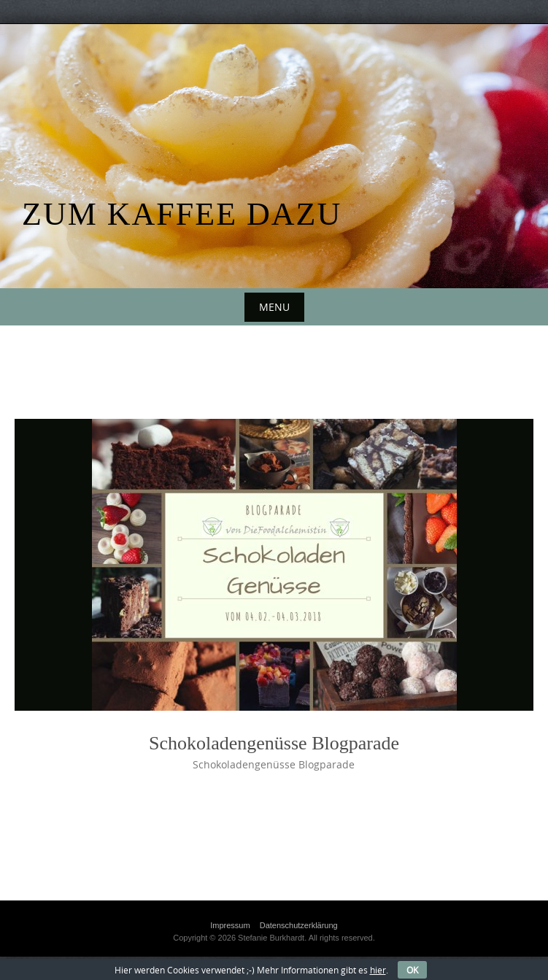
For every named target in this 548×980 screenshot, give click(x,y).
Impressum (230, 925)
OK (412, 970)
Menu (274, 307)
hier (378, 970)
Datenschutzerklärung (299, 925)
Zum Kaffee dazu (182, 214)
